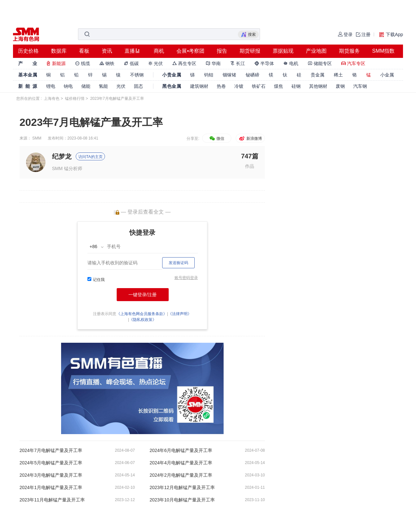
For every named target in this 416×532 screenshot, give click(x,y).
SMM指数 (383, 51)
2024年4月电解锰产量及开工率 (181, 463)
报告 (222, 51)
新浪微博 (250, 139)
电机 (291, 63)
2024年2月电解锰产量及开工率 (181, 475)
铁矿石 (259, 86)
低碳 (131, 63)
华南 (213, 63)
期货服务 (349, 51)
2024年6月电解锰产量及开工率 (181, 450)
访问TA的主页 (90, 157)
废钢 (340, 86)
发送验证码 (178, 263)
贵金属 (318, 75)
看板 (84, 51)
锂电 (51, 86)
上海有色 (52, 99)
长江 (238, 63)
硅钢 (296, 86)
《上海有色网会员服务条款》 (142, 314)
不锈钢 (137, 75)
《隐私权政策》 (143, 320)
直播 (130, 51)
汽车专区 (353, 63)
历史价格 (28, 51)
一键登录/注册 (143, 295)
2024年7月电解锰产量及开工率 (51, 450)
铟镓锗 (229, 75)
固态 (138, 86)
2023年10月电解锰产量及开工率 (182, 500)
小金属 (387, 75)
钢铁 (107, 63)
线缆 (83, 63)
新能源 (56, 63)
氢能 (103, 86)
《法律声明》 (180, 314)
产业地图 (316, 51)
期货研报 (250, 51)
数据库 (59, 51)
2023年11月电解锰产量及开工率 (52, 500)
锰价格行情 (75, 99)
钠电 (68, 86)
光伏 (156, 63)
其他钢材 (318, 86)
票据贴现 (283, 51)
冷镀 (239, 86)
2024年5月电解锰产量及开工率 (51, 463)
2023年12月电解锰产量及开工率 (182, 487)
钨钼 (209, 75)
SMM (37, 138)
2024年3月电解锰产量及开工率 (51, 475)
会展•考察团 (190, 51)
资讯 (107, 51)
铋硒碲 (253, 75)
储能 (86, 86)
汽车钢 (360, 86)
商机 (159, 51)
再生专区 (184, 63)
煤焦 (279, 86)
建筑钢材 (199, 86)
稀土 (338, 75)
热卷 (221, 86)
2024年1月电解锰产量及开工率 (51, 487)
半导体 (264, 63)
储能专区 (320, 63)
